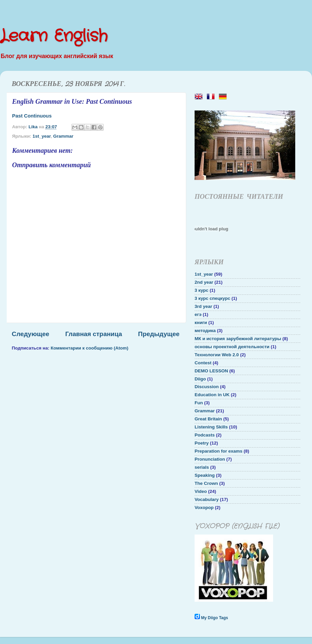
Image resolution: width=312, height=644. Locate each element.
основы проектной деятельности (232, 347)
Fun (199, 403)
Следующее (31, 334)
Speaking (205, 475)
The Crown (206, 483)
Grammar (63, 136)
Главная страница (94, 334)
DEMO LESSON (211, 371)
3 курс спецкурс (212, 298)
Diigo (200, 379)
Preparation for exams (219, 451)
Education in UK (212, 395)
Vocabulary (207, 499)
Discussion (207, 387)
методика (205, 331)
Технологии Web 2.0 (217, 355)
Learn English (54, 36)
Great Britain (208, 419)
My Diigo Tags (214, 618)
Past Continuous (32, 116)
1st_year (42, 136)
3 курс (201, 290)
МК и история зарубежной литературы (238, 339)
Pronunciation (210, 459)
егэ (198, 314)
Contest (203, 363)
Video (201, 491)
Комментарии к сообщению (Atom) (90, 348)
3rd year (203, 306)
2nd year (204, 282)
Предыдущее (159, 334)
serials (202, 467)
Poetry (202, 443)
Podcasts (205, 435)
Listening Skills (211, 427)
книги (201, 323)
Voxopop (204, 508)
